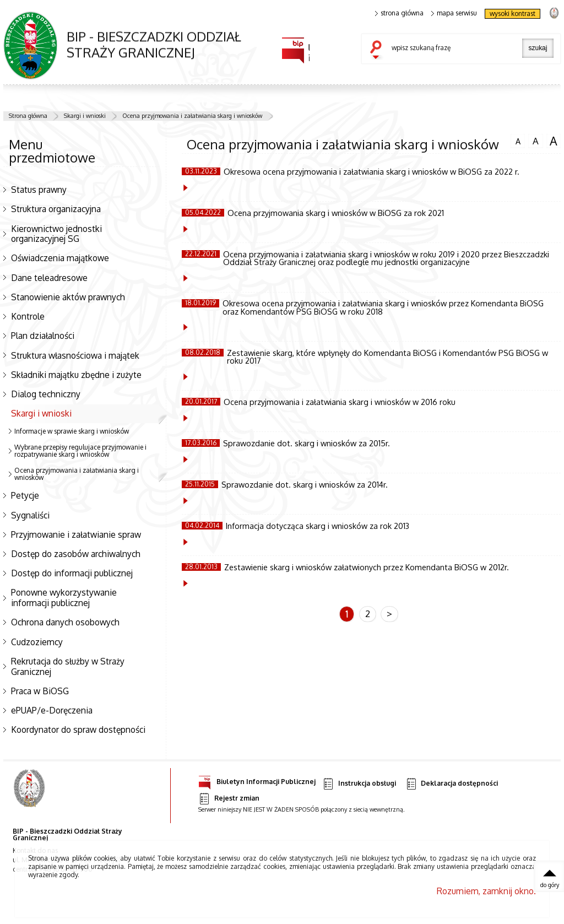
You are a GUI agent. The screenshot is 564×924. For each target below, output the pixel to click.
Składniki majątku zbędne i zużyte (76, 375)
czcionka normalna (518, 140)
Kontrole (28, 316)
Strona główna (28, 116)
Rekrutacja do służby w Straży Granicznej (68, 666)
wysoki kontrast (513, 13)
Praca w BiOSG (40, 691)
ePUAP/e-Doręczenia (52, 710)
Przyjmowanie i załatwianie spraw (76, 534)
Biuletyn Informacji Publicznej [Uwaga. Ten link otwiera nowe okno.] (257, 780)
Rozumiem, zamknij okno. (486, 891)
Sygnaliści (30, 515)
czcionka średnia (535, 141)
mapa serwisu (454, 13)
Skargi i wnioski (85, 116)
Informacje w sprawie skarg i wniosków (72, 431)
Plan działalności (43, 336)
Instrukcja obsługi (359, 784)
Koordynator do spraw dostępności (78, 730)
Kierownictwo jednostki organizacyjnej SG (56, 234)
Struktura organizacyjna (56, 209)
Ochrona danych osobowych (65, 622)
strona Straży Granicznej (554, 12)
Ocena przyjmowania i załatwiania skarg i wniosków (192, 116)
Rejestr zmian (229, 799)
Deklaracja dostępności (452, 784)
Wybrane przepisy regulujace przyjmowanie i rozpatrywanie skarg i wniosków (80, 451)
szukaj (378, 51)
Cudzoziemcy (37, 642)
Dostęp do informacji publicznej (72, 573)
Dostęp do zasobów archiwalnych (76, 554)
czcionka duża (554, 141)
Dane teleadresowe (49, 278)
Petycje (25, 495)
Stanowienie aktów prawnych (68, 297)
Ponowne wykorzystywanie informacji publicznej (64, 598)
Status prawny (39, 190)
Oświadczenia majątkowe (60, 258)
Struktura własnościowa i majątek (75, 355)
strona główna (399, 13)
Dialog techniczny (46, 394)
